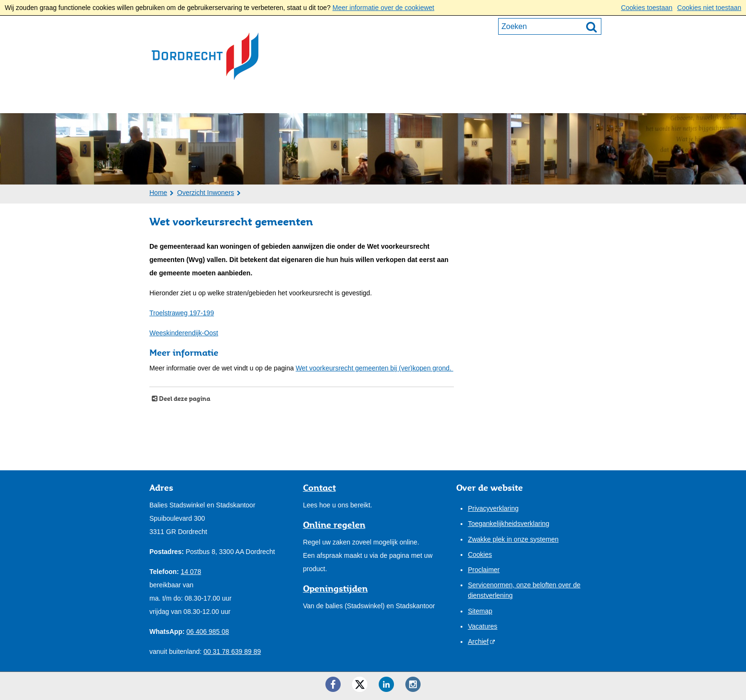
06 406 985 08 (208, 632)
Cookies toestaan (647, 8)
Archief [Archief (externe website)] (478, 642)
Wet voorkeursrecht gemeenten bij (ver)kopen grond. (374, 368)
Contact (431, 100)
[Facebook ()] (333, 684)
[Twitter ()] (360, 684)
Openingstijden (335, 588)
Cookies (480, 554)
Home (158, 193)
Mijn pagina (566, 99)
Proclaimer (484, 570)
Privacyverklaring (493, 508)
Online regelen (334, 525)
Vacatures (482, 626)
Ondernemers (249, 100)
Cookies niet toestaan (709, 8)
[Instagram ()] (413, 684)
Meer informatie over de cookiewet (383, 8)
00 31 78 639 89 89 (232, 651)
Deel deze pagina (184, 399)
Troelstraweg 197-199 (182, 313)
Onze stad (373, 100)
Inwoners (178, 100)
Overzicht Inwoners (206, 193)
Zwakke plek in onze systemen (513, 539)
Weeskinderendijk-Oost (184, 333)
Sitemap (480, 611)
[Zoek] (591, 27)
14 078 (191, 572)
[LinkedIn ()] (386, 684)
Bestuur (315, 100)
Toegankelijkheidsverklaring (508, 524)
